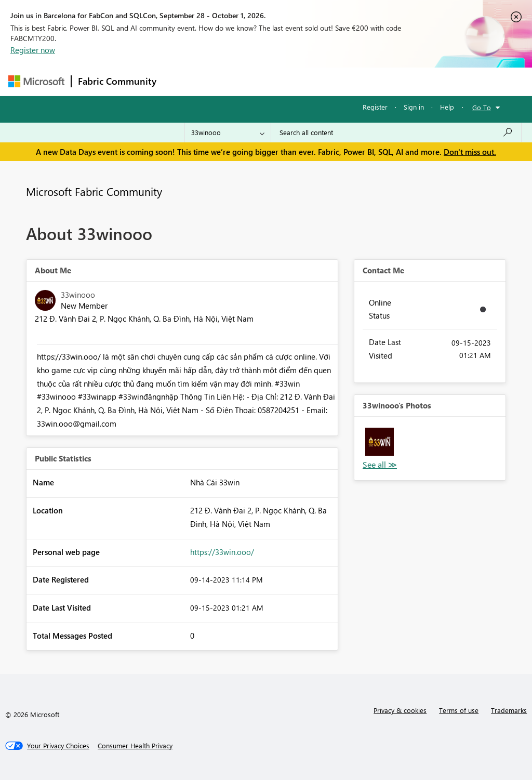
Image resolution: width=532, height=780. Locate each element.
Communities (315, 81)
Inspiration (226, 81)
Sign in (414, 107)
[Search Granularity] (228, 133)
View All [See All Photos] (380, 465)
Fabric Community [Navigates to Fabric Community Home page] (117, 81)
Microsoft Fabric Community (94, 191)
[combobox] (396, 133)
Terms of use (459, 710)
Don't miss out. (470, 152)
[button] (380, 442)
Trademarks (509, 710)
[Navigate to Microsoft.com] (36, 81)
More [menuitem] (396, 81)
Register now (33, 50)
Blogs (361, 81)
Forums (180, 81)
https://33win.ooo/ (222, 552)
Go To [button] (482, 107)
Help (447, 107)
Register (375, 107)
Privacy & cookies (400, 710)
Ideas (268, 81)
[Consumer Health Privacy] (135, 746)
